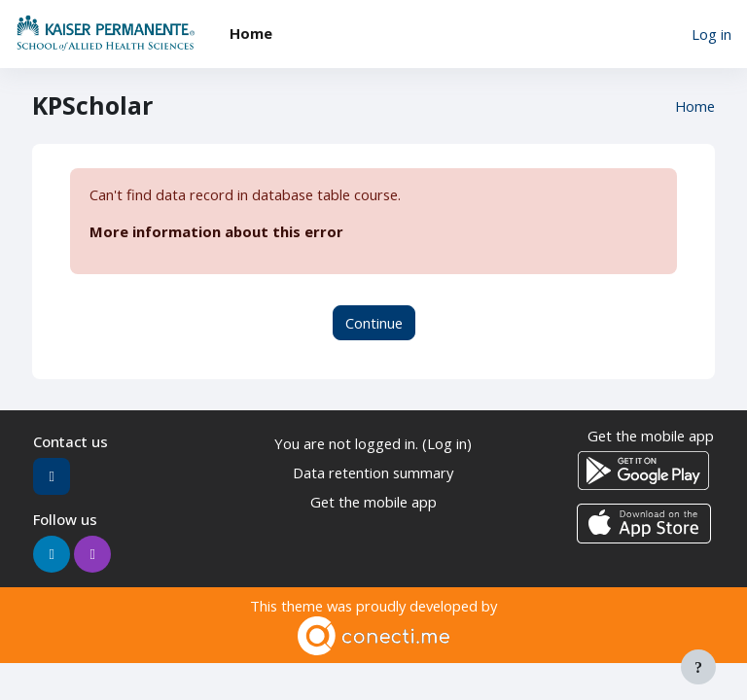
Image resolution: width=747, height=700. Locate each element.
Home (695, 106)
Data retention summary (373, 472)
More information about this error (216, 231)
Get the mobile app (373, 502)
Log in (711, 34)
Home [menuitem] (251, 33)
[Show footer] (698, 667)
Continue (374, 323)
